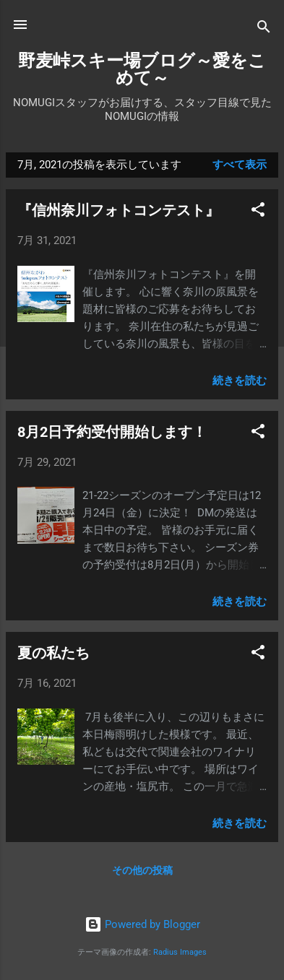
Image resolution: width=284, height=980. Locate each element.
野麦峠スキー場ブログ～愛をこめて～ (142, 69)
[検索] (264, 29)
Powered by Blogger (142, 924)
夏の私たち (53, 653)
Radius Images (180, 952)
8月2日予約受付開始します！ (112, 432)
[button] (258, 212)
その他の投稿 (142, 870)
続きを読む (240, 381)
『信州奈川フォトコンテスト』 (119, 210)
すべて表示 (240, 165)
